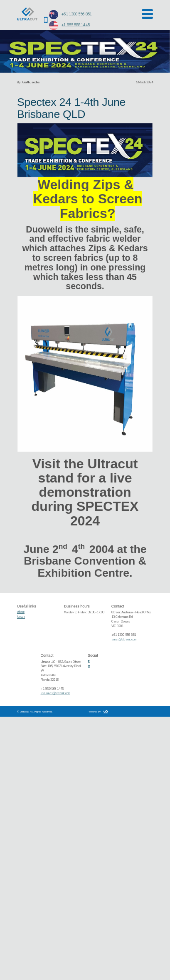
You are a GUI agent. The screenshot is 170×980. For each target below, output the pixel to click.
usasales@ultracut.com (55, 693)
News (21, 617)
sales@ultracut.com (124, 640)
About (21, 612)
